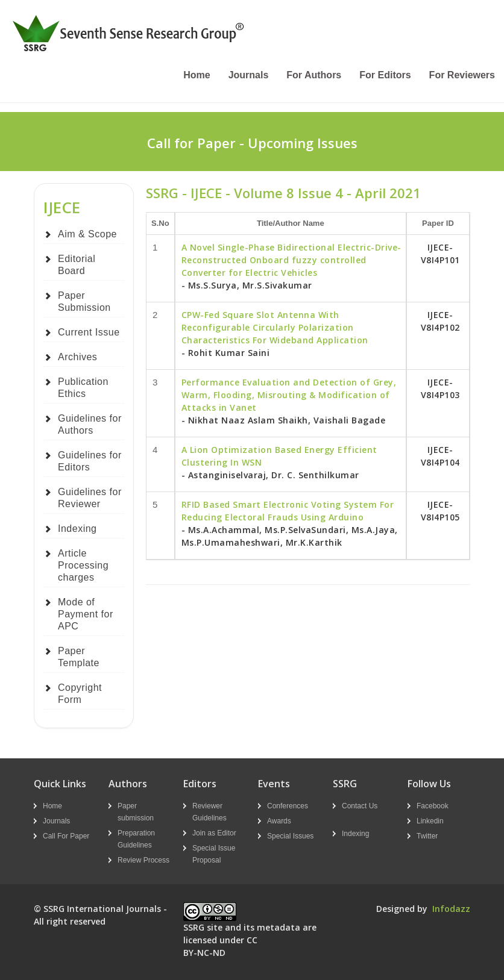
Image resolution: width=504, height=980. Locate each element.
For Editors (385, 75)
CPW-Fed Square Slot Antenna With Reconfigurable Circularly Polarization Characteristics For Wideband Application (275, 327)
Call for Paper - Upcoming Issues (252, 143)
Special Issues (290, 836)
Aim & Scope (87, 234)
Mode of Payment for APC (86, 614)
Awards (279, 821)
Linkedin (430, 821)
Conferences (288, 806)
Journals (249, 75)
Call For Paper (66, 836)
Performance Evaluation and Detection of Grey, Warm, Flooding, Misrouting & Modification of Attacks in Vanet (289, 395)
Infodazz (451, 909)
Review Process (143, 860)
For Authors (314, 75)
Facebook (433, 806)
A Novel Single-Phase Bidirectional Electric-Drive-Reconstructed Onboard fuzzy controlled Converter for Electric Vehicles (291, 260)
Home (197, 75)
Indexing (77, 529)
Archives (77, 357)
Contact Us (360, 806)
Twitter (427, 836)
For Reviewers (462, 75)
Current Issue (89, 332)
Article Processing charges (83, 565)
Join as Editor (214, 833)
